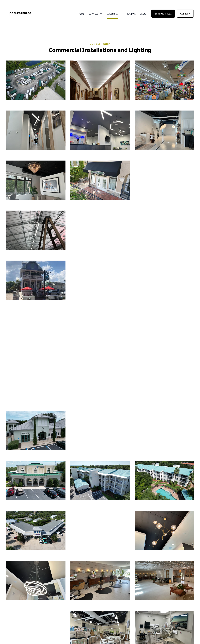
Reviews (131, 14)
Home (81, 14)
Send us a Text (163, 14)
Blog (143, 14)
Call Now (185, 14)
